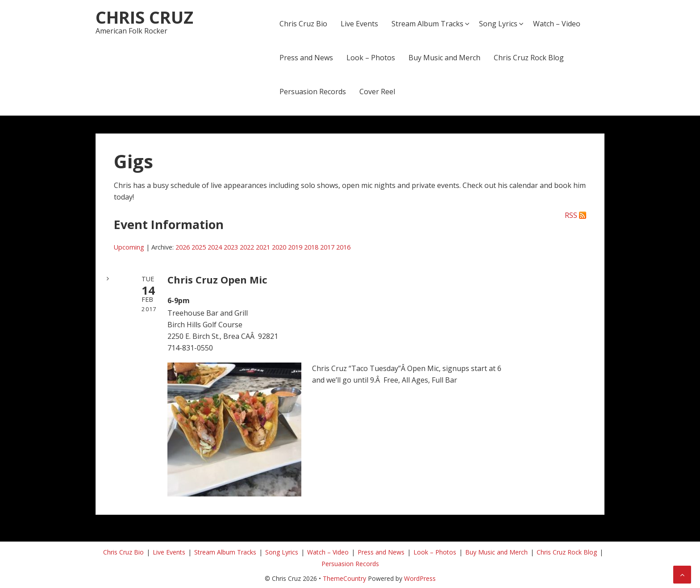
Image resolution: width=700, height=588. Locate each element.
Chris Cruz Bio (303, 24)
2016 (343, 247)
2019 (295, 247)
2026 (183, 247)
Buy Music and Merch (444, 58)
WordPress (420, 578)
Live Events (359, 24)
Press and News (306, 58)
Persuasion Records (313, 92)
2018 (311, 247)
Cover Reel (377, 92)
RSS (571, 215)
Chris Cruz (144, 17)
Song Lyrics (498, 24)
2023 (231, 247)
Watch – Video (557, 24)
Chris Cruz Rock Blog (529, 58)
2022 (247, 247)
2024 (215, 247)
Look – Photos (371, 58)
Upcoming (129, 247)
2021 (263, 247)
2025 (199, 247)
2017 (327, 247)
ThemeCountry (344, 578)
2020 (279, 247)
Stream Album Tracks (427, 24)
